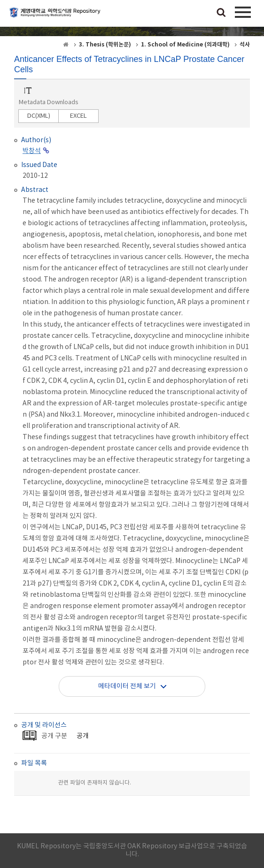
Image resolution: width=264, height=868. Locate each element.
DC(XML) (39, 116)
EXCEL (78, 116)
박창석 (32, 151)
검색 (221, 13)
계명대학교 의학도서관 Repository (56, 16)
